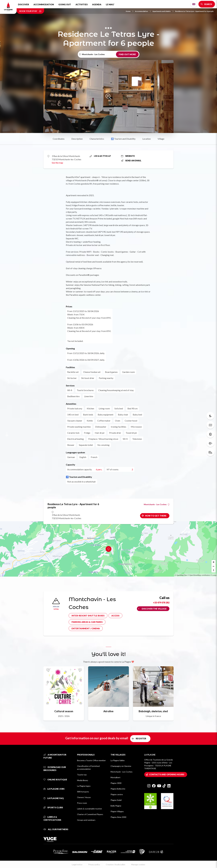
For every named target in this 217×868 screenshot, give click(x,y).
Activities (82, 4)
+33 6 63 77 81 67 (100, 156)
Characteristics (97, 139)
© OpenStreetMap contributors (199, 575)
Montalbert (115, 777)
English (194, 4)
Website (128, 156)
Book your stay (30, 11)
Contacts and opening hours (167, 774)
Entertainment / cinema (86, 628)
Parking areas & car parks (87, 622)
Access (115, 616)
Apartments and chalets (163, 11)
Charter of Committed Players (90, 814)
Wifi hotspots (83, 792)
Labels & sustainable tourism (89, 809)
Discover (23, 4)
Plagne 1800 (116, 783)
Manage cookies (138, 864)
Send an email (131, 160)
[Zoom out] (214, 566)
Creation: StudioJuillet (116, 864)
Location (147, 139)
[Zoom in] (214, 562)
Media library (83, 780)
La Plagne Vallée (118, 760)
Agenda (97, 4)
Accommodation (44, 4)
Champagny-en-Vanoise (121, 766)
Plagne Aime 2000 (118, 817)
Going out (65, 4)
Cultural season (64, 711)
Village (161, 139)
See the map (57, 163)
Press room (82, 803)
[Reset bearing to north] (214, 570)
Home (130, 11)
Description (77, 139)
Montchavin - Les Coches (157, 504)
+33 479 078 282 (161, 603)
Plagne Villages (117, 811)
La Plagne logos (84, 786)
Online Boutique (55, 780)
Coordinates (59, 139)
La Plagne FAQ (54, 798)
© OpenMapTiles (181, 575)
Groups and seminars (86, 820)
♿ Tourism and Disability (123, 139)
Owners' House (84, 797)
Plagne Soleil (116, 800)
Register (141, 738)
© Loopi (213, 575)
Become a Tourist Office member (91, 760)
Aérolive (108, 711)
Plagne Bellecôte (118, 789)
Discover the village (154, 609)
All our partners (56, 829)
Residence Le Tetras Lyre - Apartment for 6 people (194, 11)
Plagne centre (117, 794)
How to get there (156, 516)
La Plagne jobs (54, 789)
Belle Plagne (116, 806)
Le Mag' (110, 4)
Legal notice (77, 864)
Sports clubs (53, 807)
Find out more (127, 54)
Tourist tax (82, 775)
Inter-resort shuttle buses (88, 616)
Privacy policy (94, 864)
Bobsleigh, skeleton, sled (153, 711)
